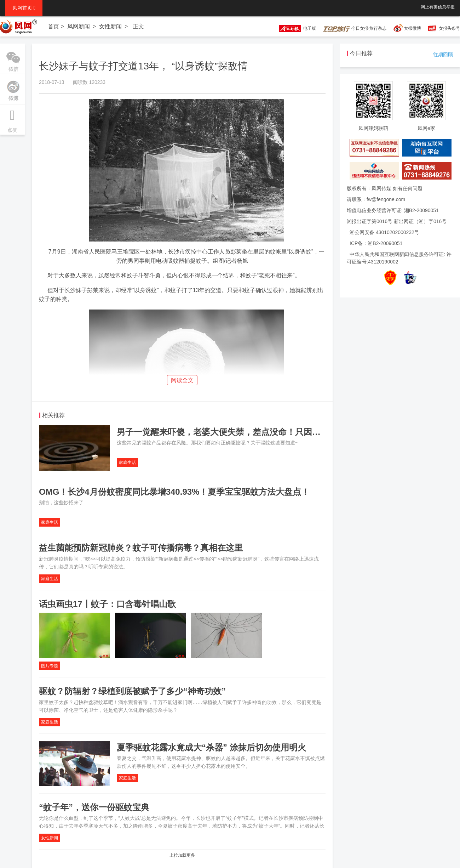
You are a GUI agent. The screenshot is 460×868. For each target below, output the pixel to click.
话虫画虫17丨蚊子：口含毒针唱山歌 (107, 604)
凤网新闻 (79, 26)
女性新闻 (110, 26)
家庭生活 (127, 463)
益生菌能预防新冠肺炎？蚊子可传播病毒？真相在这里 (141, 548)
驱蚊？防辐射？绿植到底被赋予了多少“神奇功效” (132, 691)
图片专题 (50, 666)
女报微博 (413, 28)
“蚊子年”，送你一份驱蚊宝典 (94, 807)
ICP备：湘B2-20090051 (376, 243)
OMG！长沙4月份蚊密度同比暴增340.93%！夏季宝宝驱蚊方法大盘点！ (174, 492)
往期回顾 (443, 55)
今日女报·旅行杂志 (355, 28)
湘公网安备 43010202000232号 (384, 232)
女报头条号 (449, 28)
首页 (53, 26)
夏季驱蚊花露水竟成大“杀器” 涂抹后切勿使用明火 (211, 747)
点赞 (12, 119)
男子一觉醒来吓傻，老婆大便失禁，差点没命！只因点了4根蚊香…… (246, 432)
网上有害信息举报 (438, 7)
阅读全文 (182, 380)
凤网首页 (24, 8)
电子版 (294, 28)
